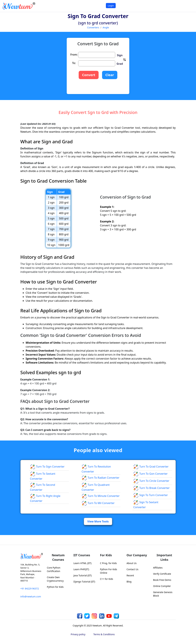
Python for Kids (55, 587)
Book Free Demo (162, 580)
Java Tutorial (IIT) (82, 575)
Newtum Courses (58, 557)
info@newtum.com (31, 596)
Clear (110, 75)
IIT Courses (82, 555)
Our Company (137, 555)
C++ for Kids (106, 579)
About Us (131, 563)
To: (74, 63)
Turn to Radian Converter (100, 478)
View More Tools (98, 521)
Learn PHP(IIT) (81, 569)
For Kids (106, 555)
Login (111, 6)
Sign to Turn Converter (151, 495)
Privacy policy (78, 634)
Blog (129, 582)
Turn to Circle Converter (151, 481)
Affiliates (158, 568)
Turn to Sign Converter (47, 467)
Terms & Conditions (104, 634)
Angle (106, 27)
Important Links (164, 557)
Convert (89, 75)
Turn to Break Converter (151, 488)
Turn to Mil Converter (98, 503)
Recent (130, 575)
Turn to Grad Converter (151, 467)
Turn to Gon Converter (150, 474)
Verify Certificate (162, 574)
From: (74, 55)
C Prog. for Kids (108, 563)
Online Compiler (162, 586)
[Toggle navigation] (189, 6)
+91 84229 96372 (30, 589)
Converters (93, 27)
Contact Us (132, 569)
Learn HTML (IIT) (82, 563)
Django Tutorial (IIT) (84, 582)
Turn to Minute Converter (101, 496)
